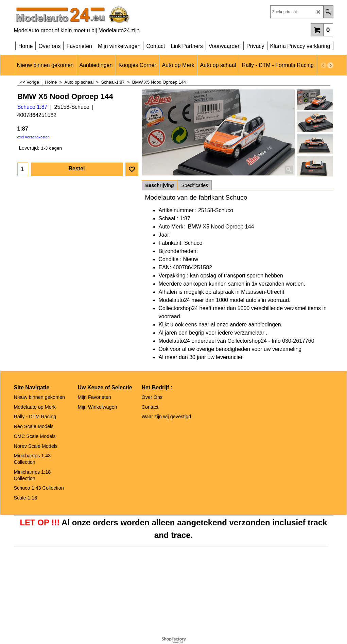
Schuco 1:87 (32, 107)
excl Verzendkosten (33, 137)
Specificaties (195, 185)
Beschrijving (160, 185)
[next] (330, 65)
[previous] (324, 65)
